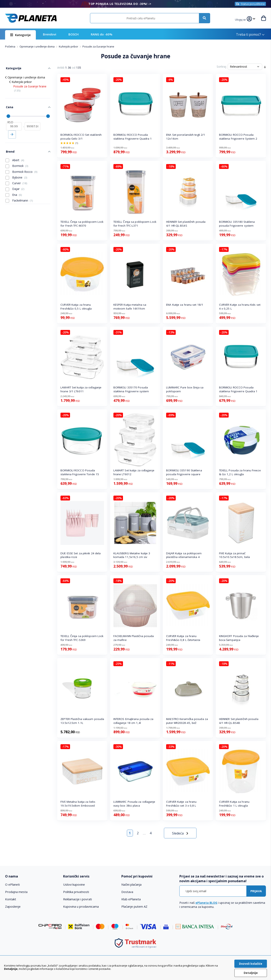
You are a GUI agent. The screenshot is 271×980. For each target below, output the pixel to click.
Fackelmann (19, 197)
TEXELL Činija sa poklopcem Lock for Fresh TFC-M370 (82, 224)
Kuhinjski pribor (69, 46)
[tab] (32, 876)
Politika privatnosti (76, 892)
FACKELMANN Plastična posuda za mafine (134, 638)
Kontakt (11, 899)
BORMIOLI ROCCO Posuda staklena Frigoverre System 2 (238, 137)
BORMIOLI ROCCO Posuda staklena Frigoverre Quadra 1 (133, 137)
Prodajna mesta (16, 892)
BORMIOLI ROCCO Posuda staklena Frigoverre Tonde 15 (80, 472)
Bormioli (17, 162)
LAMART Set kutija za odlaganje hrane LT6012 (134, 472)
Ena (14, 191)
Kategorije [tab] (13, 68)
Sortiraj (221, 67)
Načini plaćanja (131, 884)
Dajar (15, 185)
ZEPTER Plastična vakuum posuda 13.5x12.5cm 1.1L (82, 721)
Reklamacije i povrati (77, 899)
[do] (32, 124)
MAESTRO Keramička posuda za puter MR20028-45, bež (187, 721)
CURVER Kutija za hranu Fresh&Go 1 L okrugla (234, 804)
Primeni (12, 132)
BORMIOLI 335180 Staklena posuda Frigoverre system (237, 224)
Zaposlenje (13, 906)
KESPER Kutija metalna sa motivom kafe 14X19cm (130, 307)
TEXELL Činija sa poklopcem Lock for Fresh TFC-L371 (135, 224)
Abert (15, 157)
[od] (14, 124)
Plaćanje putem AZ (134, 906)
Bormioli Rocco (21, 168)
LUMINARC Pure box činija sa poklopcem (185, 389)
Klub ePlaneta (131, 899)
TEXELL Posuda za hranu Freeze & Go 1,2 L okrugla (240, 472)
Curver (16, 180)
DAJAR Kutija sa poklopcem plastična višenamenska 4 (184, 555)
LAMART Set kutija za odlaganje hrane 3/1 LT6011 (81, 389)
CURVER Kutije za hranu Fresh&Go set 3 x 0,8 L (181, 804)
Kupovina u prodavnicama (81, 906)
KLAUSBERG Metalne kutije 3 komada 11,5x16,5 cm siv (132, 555)
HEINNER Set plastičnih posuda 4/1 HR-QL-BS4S (186, 224)
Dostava (127, 892)
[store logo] (31, 18)
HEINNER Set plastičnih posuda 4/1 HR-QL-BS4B (239, 721)
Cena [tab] (9, 105)
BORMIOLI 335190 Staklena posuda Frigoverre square (184, 472)
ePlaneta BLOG (206, 903)
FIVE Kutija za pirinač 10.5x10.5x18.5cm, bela (234, 555)
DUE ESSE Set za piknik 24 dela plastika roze (81, 555)
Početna (10, 46)
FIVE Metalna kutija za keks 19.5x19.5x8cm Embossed (78, 804)
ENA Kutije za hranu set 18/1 (185, 305)
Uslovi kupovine (74, 884)
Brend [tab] (9, 148)
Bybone (16, 174)
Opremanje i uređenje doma (37, 46)
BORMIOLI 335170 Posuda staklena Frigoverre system (131, 389)
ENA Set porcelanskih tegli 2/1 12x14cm (186, 137)
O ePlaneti (12, 884)
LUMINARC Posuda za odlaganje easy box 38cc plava (134, 804)
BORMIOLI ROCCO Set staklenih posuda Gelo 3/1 (81, 137)
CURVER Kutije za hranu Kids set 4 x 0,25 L (240, 307)
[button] (241, 19)
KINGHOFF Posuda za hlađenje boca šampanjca (239, 638)
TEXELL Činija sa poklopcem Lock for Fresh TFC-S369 (82, 638)
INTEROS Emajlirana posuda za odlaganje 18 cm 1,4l (133, 721)
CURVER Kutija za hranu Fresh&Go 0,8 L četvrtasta (183, 638)
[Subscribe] (256, 891)
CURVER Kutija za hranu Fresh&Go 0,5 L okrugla (76, 307)
